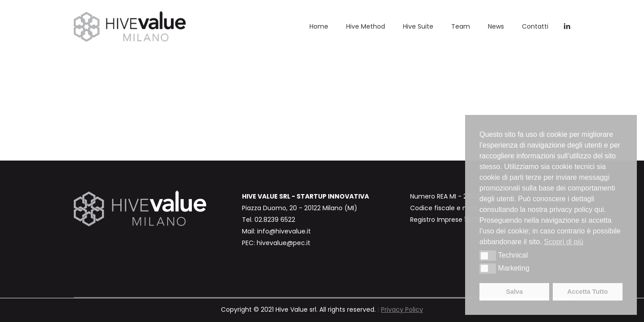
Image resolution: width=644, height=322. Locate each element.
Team (461, 26)
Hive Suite (418, 26)
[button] (488, 255)
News (496, 26)
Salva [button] (514, 292)
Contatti (535, 26)
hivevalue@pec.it (284, 243)
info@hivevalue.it (284, 231)
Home (319, 26)
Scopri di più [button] (563, 242)
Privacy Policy (402, 309)
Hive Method (366, 26)
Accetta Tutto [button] (587, 292)
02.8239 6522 (275, 220)
